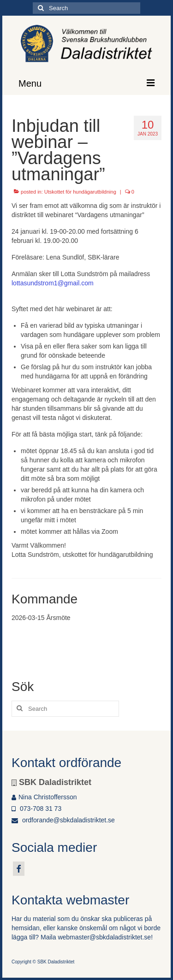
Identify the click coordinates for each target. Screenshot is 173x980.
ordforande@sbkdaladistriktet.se (63, 820)
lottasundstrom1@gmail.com (53, 283)
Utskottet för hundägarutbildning (80, 192)
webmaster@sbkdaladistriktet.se (104, 937)
